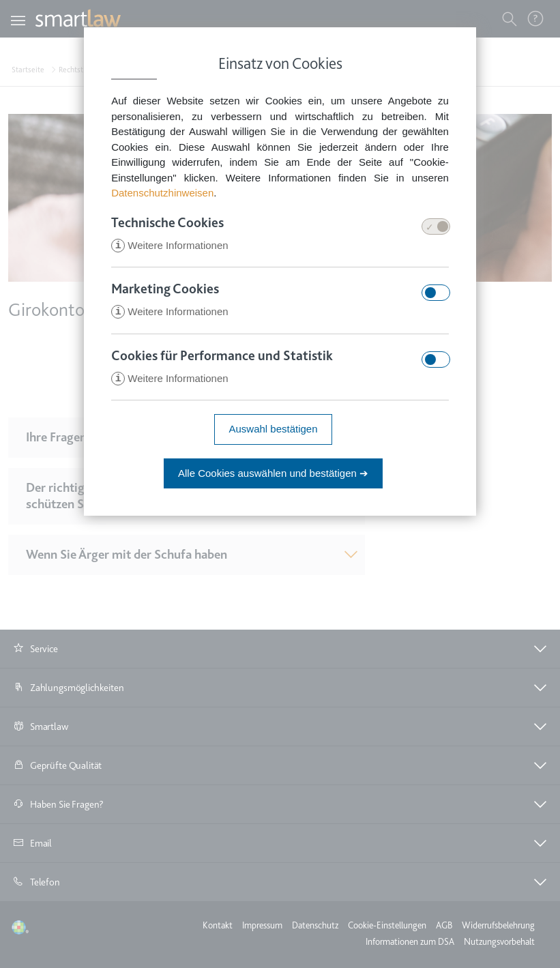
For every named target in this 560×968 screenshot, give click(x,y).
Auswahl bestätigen (273, 431)
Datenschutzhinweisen (162, 193)
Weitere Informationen (170, 246)
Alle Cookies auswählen (273, 475)
